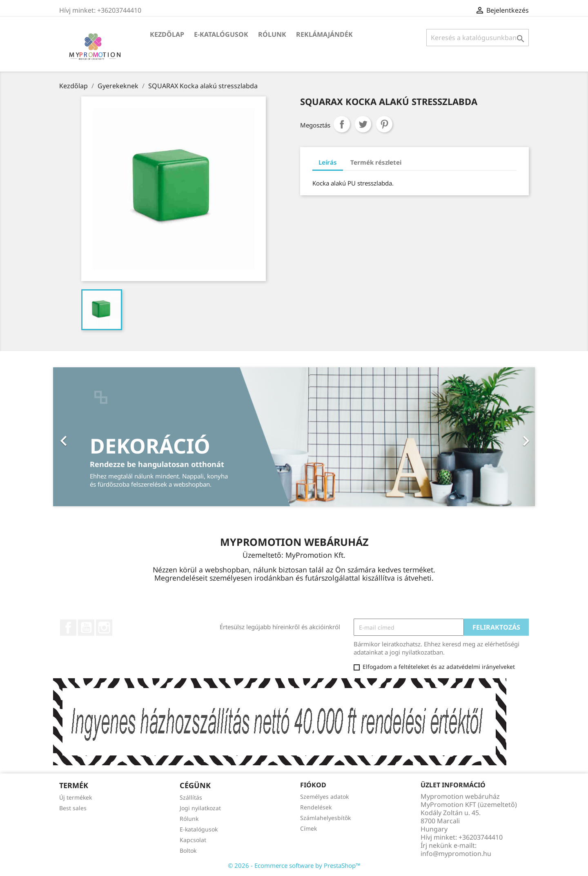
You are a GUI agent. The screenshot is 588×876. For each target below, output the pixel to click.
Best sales (73, 808)
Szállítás (191, 797)
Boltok (188, 850)
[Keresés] (478, 38)
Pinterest (384, 124)
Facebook (68, 628)
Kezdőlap (167, 34)
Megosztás (342, 124)
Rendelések (316, 807)
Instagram (104, 628)
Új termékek (76, 797)
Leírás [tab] (328, 162)
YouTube (86, 628)
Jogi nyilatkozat (200, 808)
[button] (89, 437)
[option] (294, 437)
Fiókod (313, 785)
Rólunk (272, 34)
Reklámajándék (324, 34)
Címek (308, 828)
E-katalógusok (221, 34)
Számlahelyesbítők (325, 818)
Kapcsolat (193, 840)
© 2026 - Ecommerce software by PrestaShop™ (294, 865)
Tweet (363, 124)
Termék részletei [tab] (376, 162)
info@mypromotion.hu (456, 854)
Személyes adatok (324, 797)
